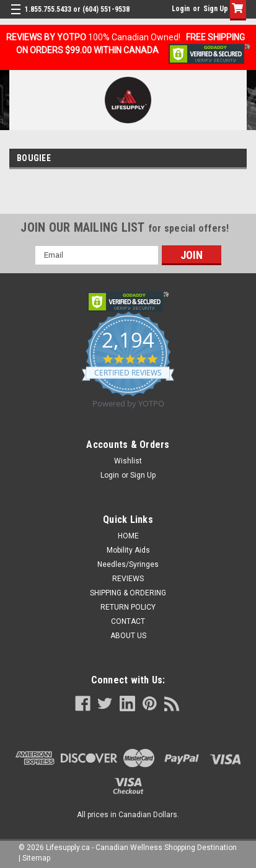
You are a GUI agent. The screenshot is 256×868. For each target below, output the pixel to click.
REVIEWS (128, 579)
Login (181, 9)
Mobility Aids (128, 550)
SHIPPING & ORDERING (128, 593)
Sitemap (36, 858)
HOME (128, 536)
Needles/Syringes (128, 564)
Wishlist (128, 461)
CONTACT (128, 621)
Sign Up (216, 9)
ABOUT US (128, 636)
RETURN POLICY (128, 607)
